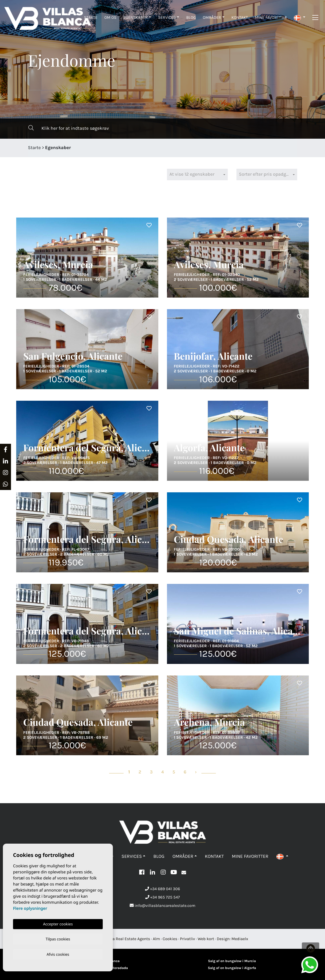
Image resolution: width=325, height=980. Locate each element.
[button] (300, 17)
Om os (110, 17)
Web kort (206, 939)
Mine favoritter (271, 17)
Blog (191, 17)
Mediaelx (240, 939)
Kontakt (240, 17)
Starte (91, 17)
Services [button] (167, 17)
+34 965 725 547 (163, 897)
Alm (156, 939)
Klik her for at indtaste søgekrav (69, 128)
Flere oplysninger (30, 907)
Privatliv (188, 939)
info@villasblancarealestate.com (162, 906)
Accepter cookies (58, 923)
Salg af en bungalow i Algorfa (232, 968)
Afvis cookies (58, 954)
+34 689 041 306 (162, 889)
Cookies (170, 939)
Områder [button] (212, 17)
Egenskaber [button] (135, 17)
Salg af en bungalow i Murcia (232, 961)
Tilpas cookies (58, 938)
